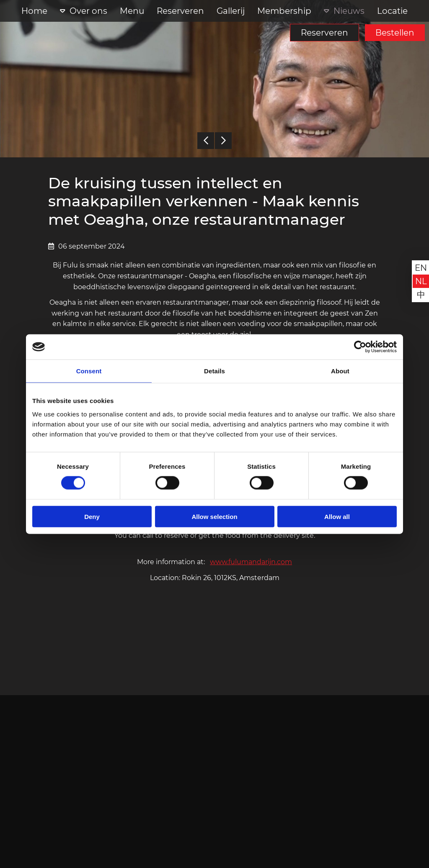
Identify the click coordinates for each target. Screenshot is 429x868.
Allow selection (214, 516)
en (421, 268)
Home (34, 11)
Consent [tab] (89, 371)
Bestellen (395, 33)
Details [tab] (214, 371)
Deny (92, 516)
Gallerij (231, 11)
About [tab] (340, 371)
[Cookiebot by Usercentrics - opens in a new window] (360, 347)
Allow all (337, 516)
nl (421, 281)
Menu (132, 11)
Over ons (88, 11)
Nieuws (349, 11)
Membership (284, 11)
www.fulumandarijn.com (251, 562)
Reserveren (324, 33)
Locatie (392, 11)
